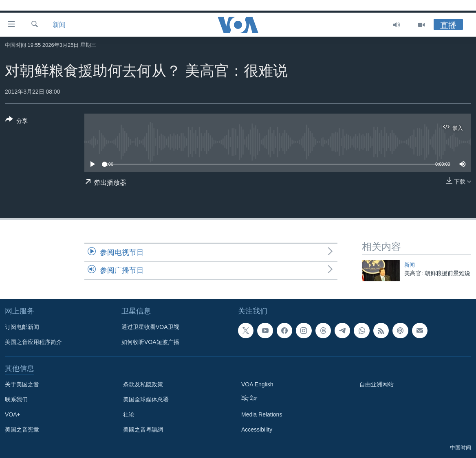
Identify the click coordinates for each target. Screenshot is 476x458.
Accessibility (257, 430)
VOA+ (13, 414)
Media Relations (262, 414)
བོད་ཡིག (249, 399)
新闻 (59, 25)
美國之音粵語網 (143, 430)
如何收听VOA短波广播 (150, 342)
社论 (129, 414)
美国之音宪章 (22, 430)
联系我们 (16, 399)
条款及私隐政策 (143, 384)
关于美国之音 (22, 384)
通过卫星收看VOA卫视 (150, 327)
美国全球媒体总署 (146, 399)
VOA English (257, 384)
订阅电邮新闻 (22, 327)
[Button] (17, 122)
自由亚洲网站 (377, 384)
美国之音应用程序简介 (33, 342)
